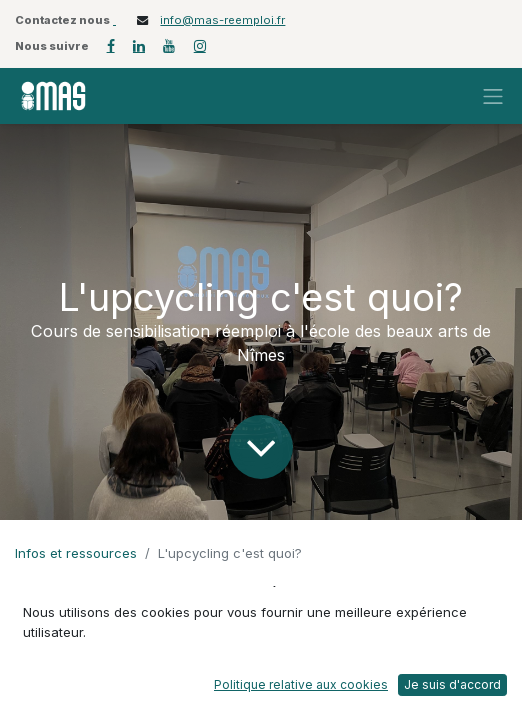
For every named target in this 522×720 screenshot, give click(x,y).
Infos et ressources (76, 553)
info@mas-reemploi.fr (222, 20)
